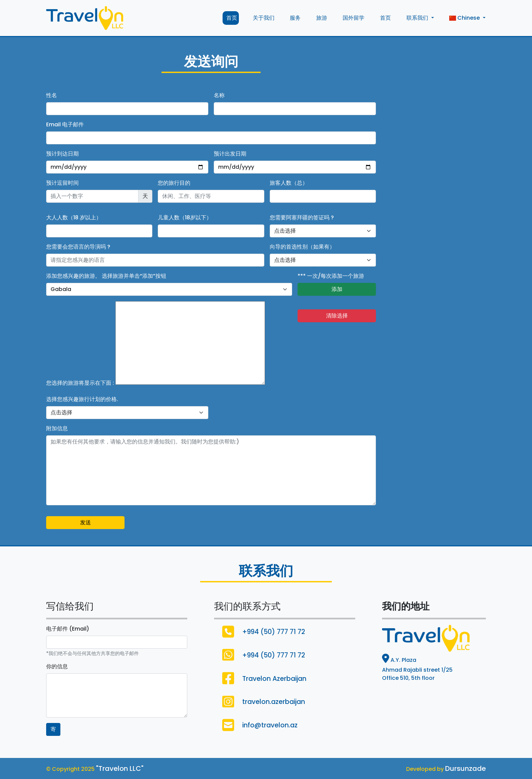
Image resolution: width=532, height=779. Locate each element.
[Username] (155, 260)
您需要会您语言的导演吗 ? (78, 247)
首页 (231, 18)
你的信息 (57, 666)
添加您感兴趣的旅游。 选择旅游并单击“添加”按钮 (106, 276)
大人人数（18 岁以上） (74, 218)
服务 (294, 18)
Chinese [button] (464, 18)
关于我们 (263, 18)
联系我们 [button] (417, 18)
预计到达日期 (62, 154)
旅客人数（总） (289, 183)
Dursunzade (465, 768)
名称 (219, 95)
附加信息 (57, 428)
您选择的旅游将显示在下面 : (80, 383)
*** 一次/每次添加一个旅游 (331, 276)
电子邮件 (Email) (68, 629)
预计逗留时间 (62, 183)
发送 (85, 522)
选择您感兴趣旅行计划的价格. (82, 399)
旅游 (321, 18)
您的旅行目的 (174, 183)
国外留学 (353, 18)
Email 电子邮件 (65, 124)
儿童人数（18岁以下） (185, 218)
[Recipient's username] (92, 196)
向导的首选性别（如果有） (302, 247)
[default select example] (169, 289)
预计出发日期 (230, 154)
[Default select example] (323, 231)
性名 (52, 95)
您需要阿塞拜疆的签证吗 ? (302, 218)
